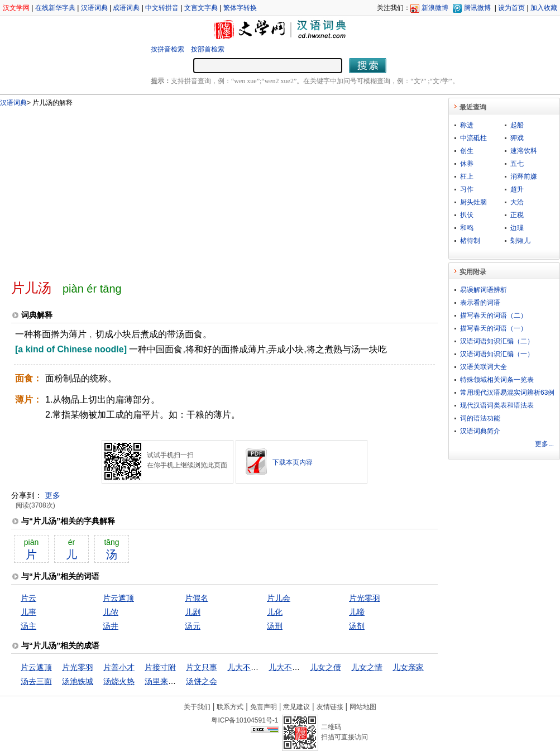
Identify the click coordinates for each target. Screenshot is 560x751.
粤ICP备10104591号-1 (245, 720)
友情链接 (330, 707)
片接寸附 (160, 667)
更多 (52, 495)
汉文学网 (16, 8)
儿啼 (357, 612)
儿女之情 (367, 667)
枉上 (467, 176)
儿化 (275, 612)
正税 (517, 215)
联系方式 (230, 707)
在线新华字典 (55, 8)
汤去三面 (36, 681)
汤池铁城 (78, 681)
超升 (517, 189)
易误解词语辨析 (484, 290)
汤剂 (357, 626)
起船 (517, 125)
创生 (467, 151)
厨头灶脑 (473, 202)
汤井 (111, 626)
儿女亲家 (408, 667)
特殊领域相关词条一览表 (497, 380)
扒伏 (467, 215)
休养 (467, 164)
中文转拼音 (162, 8)
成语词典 (126, 8)
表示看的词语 (480, 303)
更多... (544, 444)
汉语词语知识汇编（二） (497, 341)
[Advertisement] (163, 189)
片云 (28, 598)
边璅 (517, 228)
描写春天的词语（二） (494, 315)
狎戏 (517, 138)
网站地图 (363, 707)
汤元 (193, 626)
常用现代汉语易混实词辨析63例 (507, 393)
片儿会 (279, 598)
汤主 (28, 626)
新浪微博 (435, 8)
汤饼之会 (202, 681)
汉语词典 (94, 8)
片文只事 (202, 667)
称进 (467, 125)
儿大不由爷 (288, 667)
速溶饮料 (524, 151)
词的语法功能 (480, 418)
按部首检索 (208, 49)
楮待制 (470, 241)
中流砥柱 (473, 138)
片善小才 (119, 667)
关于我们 (197, 707)
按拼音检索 (167, 49)
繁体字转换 (240, 8)
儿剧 (193, 612)
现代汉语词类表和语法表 (497, 405)
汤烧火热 (119, 681)
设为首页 (511, 8)
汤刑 (275, 626)
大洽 (517, 202)
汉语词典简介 (480, 431)
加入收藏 (544, 8)
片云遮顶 (118, 598)
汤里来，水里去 (172, 681)
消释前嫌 (524, 176)
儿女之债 (326, 667)
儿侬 (111, 612)
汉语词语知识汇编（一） (497, 354)
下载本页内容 (293, 462)
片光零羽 (365, 598)
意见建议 (296, 707)
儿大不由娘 (247, 667)
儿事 (28, 612)
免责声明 (264, 707)
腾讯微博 (477, 8)
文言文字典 (201, 8)
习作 (467, 189)
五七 (517, 164)
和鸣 (467, 228)
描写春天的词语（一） (494, 328)
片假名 (197, 598)
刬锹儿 (520, 241)
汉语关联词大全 (484, 367)
